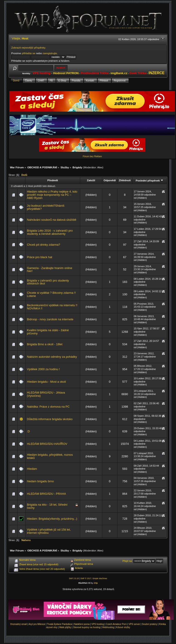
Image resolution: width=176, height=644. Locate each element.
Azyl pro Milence (37, 624)
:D (28, 431)
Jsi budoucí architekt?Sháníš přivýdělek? (46, 207)
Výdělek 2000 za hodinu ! (43, 369)
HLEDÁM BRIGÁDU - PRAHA (46, 494)
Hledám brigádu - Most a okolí (46, 382)
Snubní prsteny (150, 624)
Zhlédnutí (125, 180)
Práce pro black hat (39, 257)
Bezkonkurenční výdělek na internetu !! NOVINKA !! (52, 307)
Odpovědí (110, 180)
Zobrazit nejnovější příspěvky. (29, 48)
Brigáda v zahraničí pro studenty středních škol (48, 282)
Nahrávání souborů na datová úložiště (51, 220)
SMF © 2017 (86, 578)
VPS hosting (98, 624)
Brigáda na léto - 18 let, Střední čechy (47, 506)
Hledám (32, 469)
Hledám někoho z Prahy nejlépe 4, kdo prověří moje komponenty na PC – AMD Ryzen (52, 195)
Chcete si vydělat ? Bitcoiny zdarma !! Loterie (51, 294)
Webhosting (108, 627)
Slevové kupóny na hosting (87, 627)
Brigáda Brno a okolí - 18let (45, 344)
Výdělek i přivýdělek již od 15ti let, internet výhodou (49, 531)
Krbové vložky (123, 627)
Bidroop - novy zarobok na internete (50, 319)
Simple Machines (100, 578)
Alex (100, 167)
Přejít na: (127, 561)
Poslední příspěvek (149, 180)
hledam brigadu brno (40, 481)
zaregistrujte (50, 53)
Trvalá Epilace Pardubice (60, 624)
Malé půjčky (65, 627)
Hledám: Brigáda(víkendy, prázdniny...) (52, 519)
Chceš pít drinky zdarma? (43, 245)
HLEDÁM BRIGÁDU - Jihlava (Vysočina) (46, 394)
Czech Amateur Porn (116, 624)
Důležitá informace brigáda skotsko (50, 419)
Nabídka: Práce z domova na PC (48, 407)
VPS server (134, 624)
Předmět (53, 180)
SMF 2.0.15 (74, 578)
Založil (91, 180)
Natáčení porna (82, 624)
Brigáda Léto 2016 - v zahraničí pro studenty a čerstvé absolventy (50, 232)
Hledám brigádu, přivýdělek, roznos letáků (50, 456)
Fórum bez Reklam (92, 156)
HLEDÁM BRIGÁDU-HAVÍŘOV (47, 444)
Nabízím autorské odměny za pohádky (52, 357)
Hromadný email (19, 624)
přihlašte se (29, 53)
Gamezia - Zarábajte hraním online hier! (49, 270)
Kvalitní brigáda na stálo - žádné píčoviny (48, 332)
